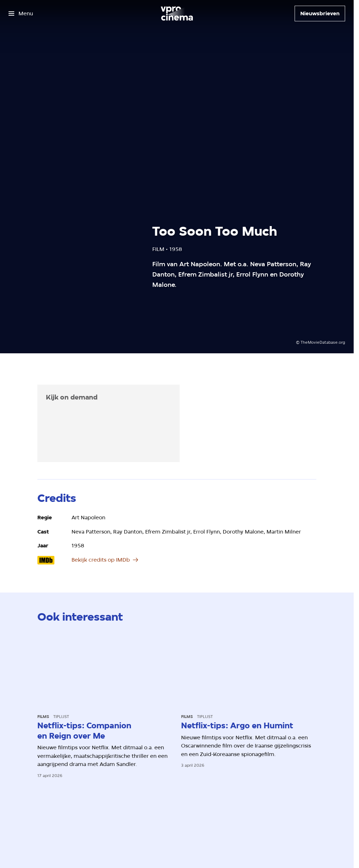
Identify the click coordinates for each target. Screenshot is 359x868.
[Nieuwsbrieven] (320, 14)
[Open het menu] (21, 14)
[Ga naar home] (177, 14)
